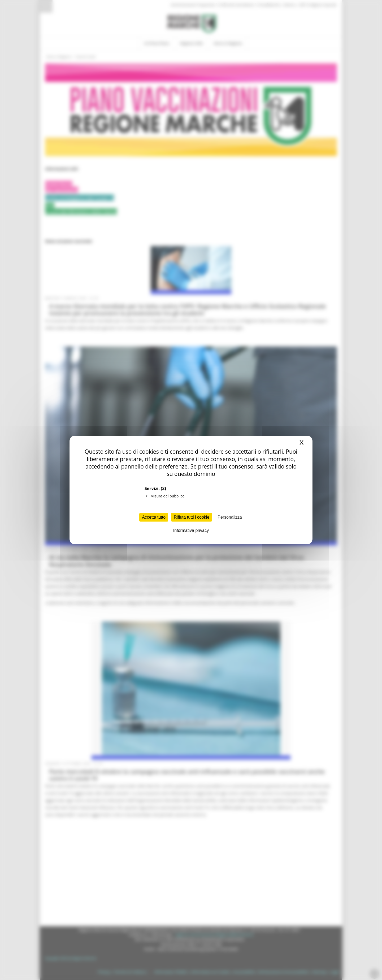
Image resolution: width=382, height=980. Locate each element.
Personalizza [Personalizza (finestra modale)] (230, 517)
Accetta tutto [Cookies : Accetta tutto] (154, 517)
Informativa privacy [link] (191, 530)
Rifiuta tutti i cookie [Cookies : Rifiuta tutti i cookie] (192, 517)
